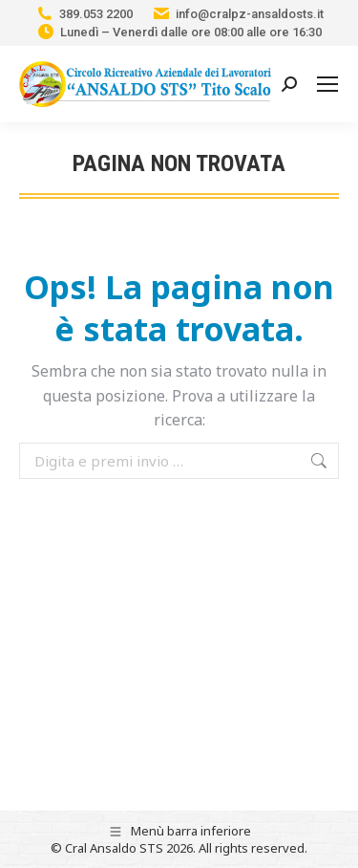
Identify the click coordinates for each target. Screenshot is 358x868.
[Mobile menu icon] (327, 84)
